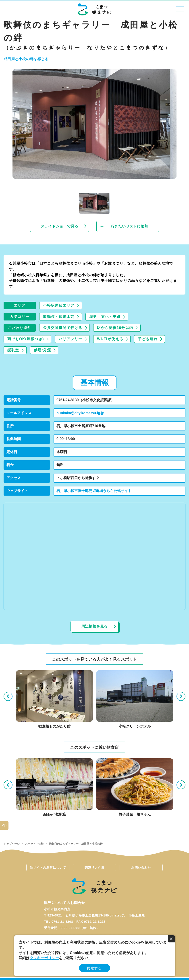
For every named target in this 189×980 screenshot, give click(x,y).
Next (181, 696)
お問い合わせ (141, 868)
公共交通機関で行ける (63, 328)
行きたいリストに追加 (130, 226)
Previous (8, 696)
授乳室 (13, 350)
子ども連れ (148, 339)
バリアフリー (71, 339)
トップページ (12, 844)
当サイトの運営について (48, 868)
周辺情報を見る (95, 626)
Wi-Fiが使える (110, 339)
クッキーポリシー (44, 958)
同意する (94, 968)
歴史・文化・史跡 (105, 317)
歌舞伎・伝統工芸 (59, 317)
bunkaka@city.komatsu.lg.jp (80, 413)
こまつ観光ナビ (94, 9)
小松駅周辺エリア (59, 305)
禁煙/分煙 (42, 350)
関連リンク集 (94, 868)
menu (180, 9)
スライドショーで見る (60, 226)
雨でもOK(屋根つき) (26, 339)
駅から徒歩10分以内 (115, 328)
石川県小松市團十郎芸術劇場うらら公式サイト (94, 491)
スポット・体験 (34, 844)
